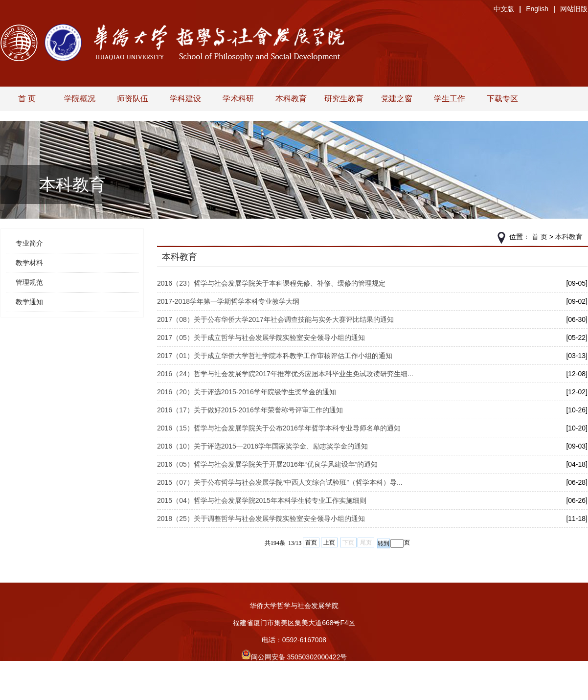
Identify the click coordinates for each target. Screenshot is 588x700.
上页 (329, 542)
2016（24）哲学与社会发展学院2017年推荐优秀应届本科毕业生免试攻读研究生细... (285, 374)
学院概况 (80, 99)
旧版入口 (294, 691)
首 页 (27, 99)
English (537, 9)
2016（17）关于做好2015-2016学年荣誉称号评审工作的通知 (250, 410)
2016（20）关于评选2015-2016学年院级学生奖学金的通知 (247, 392)
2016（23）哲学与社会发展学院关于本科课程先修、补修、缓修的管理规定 (271, 283)
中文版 (504, 9)
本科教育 (291, 99)
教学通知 (29, 302)
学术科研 (238, 99)
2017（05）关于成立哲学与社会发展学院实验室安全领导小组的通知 (261, 338)
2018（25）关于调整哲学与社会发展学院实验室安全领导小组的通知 (261, 519)
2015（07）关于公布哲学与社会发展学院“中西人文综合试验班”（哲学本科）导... (280, 482)
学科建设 (185, 99)
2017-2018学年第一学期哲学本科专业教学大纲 (228, 301)
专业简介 (29, 243)
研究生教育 (344, 99)
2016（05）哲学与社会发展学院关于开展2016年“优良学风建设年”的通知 (267, 464)
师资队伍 (133, 99)
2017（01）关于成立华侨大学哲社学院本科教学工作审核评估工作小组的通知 (275, 356)
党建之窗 (397, 99)
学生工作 (450, 99)
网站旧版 (574, 9)
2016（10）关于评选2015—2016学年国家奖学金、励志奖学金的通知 (262, 446)
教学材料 (29, 263)
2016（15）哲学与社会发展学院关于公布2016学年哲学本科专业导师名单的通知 (279, 428)
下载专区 (502, 99)
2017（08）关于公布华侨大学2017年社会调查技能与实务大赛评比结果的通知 (275, 319)
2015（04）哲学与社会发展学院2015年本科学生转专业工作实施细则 (262, 500)
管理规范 (29, 282)
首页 (311, 542)
